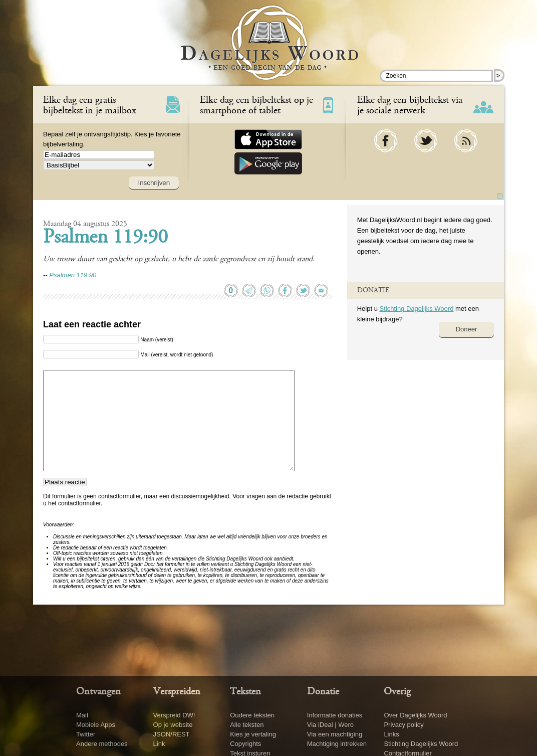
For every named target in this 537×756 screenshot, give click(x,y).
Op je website (173, 725)
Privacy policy (404, 725)
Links (391, 734)
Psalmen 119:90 (105, 238)
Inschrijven (154, 183)
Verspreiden (177, 692)
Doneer (467, 329)
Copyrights (245, 744)
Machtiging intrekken (337, 744)
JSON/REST (172, 734)
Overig (397, 692)
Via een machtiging (335, 734)
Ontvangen (98, 692)
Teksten (245, 692)
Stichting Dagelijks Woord (416, 309)
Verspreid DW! (174, 715)
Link (159, 744)
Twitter (86, 734)
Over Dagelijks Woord (415, 715)
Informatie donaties (335, 715)
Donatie (323, 692)
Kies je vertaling (253, 734)
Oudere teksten (252, 715)
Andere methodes (102, 744)
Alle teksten (247, 725)
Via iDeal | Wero (330, 725)
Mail (82, 715)
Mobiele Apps (96, 725)
